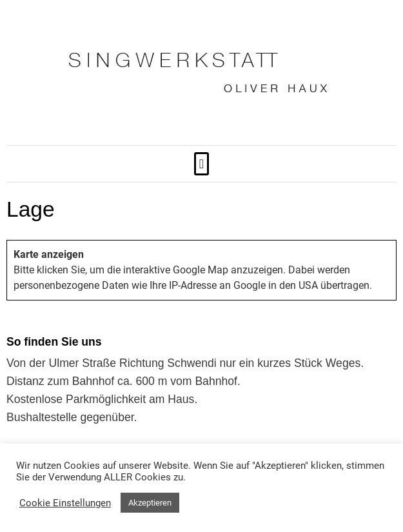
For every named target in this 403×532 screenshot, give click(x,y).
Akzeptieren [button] (150, 503)
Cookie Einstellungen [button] (65, 503)
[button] (201, 164)
